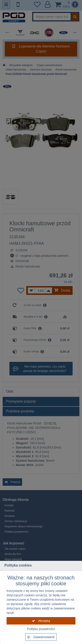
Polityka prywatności (41, 629)
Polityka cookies (18, 565)
